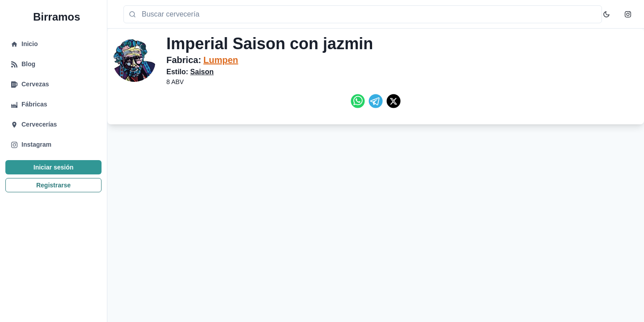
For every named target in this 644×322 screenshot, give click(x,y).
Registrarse (53, 191)
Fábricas (34, 110)
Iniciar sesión (53, 173)
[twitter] (394, 101)
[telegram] (376, 101)
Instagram (36, 150)
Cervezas (35, 90)
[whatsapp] (358, 101)
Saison (202, 72)
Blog (28, 70)
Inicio (30, 50)
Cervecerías (39, 130)
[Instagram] (628, 14)
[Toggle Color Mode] (606, 14)
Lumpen (221, 60)
